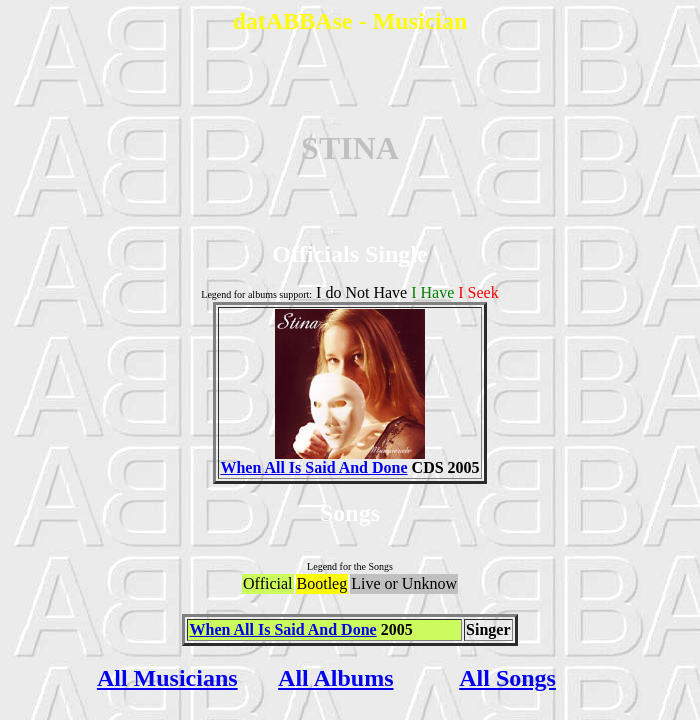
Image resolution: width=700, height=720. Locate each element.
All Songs (507, 678)
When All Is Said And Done (322, 460)
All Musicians (167, 678)
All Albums (335, 678)
